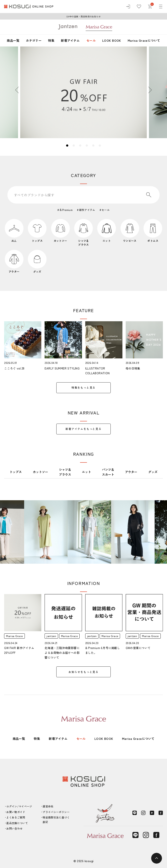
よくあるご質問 (16, 817)
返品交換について (17, 823)
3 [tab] (80, 146)
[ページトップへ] (157, 858)
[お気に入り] (139, 7)
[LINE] (135, 813)
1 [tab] (67, 146)
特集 (51, 40)
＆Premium (66, 210)
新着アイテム (70, 40)
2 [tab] (74, 146)
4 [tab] (87, 146)
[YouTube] (152, 813)
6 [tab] (100, 146)
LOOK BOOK (112, 40)
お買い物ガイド (16, 812)
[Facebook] (161, 813)
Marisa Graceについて (144, 40)
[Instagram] (143, 813)
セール (91, 40)
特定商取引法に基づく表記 (56, 819)
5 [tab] (93, 146)
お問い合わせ (14, 828)
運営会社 (48, 806)
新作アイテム (87, 210)
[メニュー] (161, 7)
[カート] (150, 7)
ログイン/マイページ (19, 806)
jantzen (51, 636)
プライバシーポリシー (56, 812)
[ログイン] (128, 7)
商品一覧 (13, 40)
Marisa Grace (14, 636)
